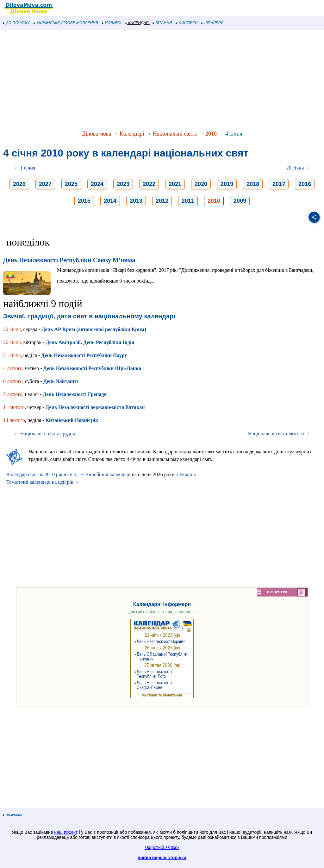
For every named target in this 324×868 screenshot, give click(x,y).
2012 (162, 201)
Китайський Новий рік (72, 420)
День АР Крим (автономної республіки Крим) (94, 329)
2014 (110, 201)
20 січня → (298, 168)
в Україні (185, 474)
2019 (227, 184)
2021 (175, 184)
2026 (19, 184)
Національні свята (175, 134)
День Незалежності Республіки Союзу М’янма (69, 260)
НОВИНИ (112, 23)
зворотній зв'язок (162, 847)
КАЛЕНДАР (137, 23)
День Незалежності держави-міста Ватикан (95, 407)
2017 (279, 184)
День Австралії (63, 342)
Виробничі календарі (108, 474)
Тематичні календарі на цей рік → (43, 482)
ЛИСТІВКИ (187, 23)
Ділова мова (96, 134)
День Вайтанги (61, 381)
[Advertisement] (162, 80)
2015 (84, 201)
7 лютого (13, 394)
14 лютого (14, 420)
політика (13, 815)
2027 (45, 184)
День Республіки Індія (109, 342)
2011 (188, 201)
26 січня (12, 342)
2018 (253, 184)
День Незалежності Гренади (75, 394)
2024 (97, 184)
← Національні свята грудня (44, 434)
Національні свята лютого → (279, 434)
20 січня (12, 329)
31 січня (12, 355)
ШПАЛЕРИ (212, 23)
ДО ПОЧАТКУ (16, 23)
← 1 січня (25, 168)
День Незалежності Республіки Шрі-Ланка (92, 368)
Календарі (132, 134)
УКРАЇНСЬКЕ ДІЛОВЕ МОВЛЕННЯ (66, 23)
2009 (240, 201)
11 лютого (14, 407)
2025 (71, 184)
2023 (123, 184)
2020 (201, 184)
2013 (136, 201)
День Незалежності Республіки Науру (84, 355)
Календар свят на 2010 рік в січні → (45, 474)
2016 (305, 184)
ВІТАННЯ (162, 23)
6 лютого (13, 381)
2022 (149, 184)
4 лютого (13, 368)
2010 (211, 134)
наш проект (66, 832)
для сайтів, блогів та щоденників (162, 612)
